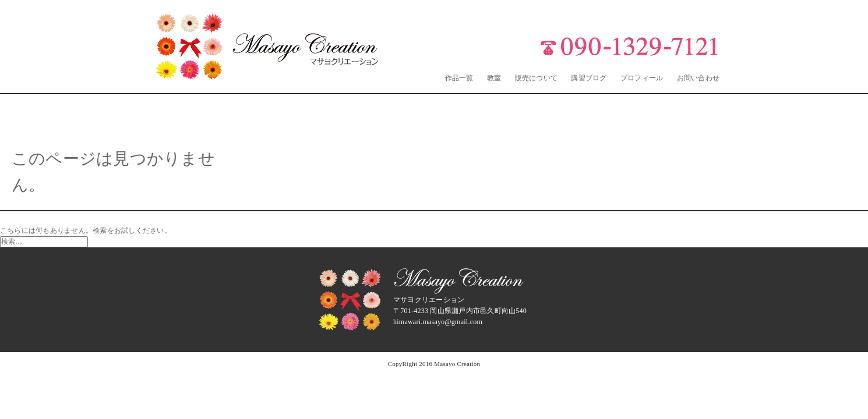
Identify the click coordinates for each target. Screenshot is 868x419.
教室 (494, 78)
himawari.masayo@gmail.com (438, 322)
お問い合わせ (698, 78)
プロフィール (642, 78)
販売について (536, 78)
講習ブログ (589, 78)
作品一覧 (459, 78)
